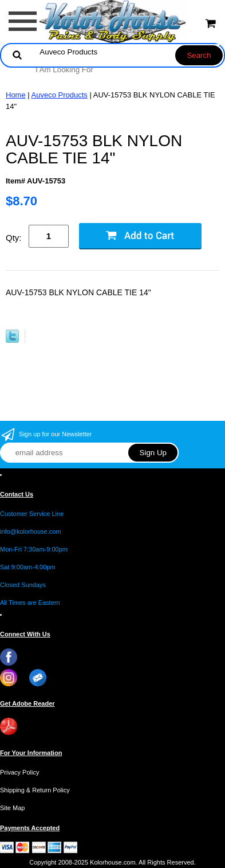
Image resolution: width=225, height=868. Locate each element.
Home (16, 95)
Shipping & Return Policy (35, 790)
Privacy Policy (19, 772)
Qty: (14, 238)
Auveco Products (60, 95)
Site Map (12, 808)
